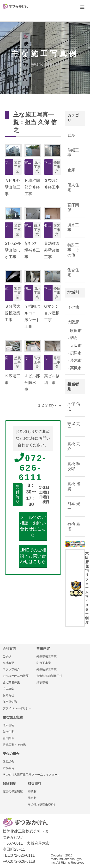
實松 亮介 (74, 446)
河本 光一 (74, 506)
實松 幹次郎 (74, 466)
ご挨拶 (7, 656)
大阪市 (76, 346)
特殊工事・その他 (73, 250)
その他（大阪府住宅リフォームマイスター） (31, 775)
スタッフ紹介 (11, 669)
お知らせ (8, 695)
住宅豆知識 (10, 702)
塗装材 (32, 791)
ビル (71, 135)
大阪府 (73, 322)
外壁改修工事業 (47, 669)
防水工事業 (44, 663)
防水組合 (8, 768)
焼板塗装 (42, 682)
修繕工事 (73, 153)
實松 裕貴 (74, 486)
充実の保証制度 (13, 791)
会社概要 (8, 663)
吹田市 (76, 331)
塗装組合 (8, 762)
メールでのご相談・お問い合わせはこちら (33, 526)
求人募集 (8, 689)
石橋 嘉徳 (74, 526)
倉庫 (71, 170)
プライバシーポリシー (17, 708)
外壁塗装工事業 (47, 656)
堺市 (74, 338)
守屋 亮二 (74, 426)
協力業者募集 (11, 682)
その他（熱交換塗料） (42, 804)
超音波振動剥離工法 (49, 676)
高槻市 (76, 368)
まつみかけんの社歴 (16, 676)
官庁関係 (73, 207)
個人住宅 (73, 188)
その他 (73, 307)
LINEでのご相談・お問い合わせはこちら (33, 556)
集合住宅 (73, 272)
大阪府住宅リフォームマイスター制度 (77, 588)
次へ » (55, 405)
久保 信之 (74, 406)
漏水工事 (73, 227)
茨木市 (76, 360)
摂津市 (76, 353)
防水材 (32, 798)
